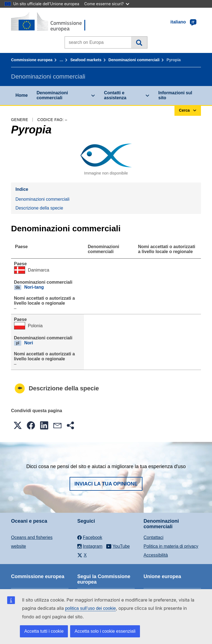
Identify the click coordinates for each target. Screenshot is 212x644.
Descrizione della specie (39, 208)
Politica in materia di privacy (171, 546)
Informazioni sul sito (175, 95)
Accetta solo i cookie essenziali (105, 631)
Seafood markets (86, 60)
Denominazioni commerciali (134, 60)
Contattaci (153, 537)
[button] (18, 425)
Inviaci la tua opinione (106, 484)
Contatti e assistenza (115, 95)
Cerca (139, 42)
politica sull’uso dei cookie (91, 608)
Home (22, 95)
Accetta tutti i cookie (44, 631)
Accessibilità (156, 555)
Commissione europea (32, 60)
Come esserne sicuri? (107, 4)
